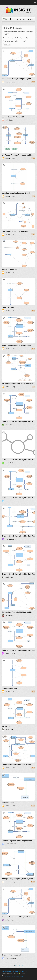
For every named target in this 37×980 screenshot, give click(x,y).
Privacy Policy (24, 971)
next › (21, 965)
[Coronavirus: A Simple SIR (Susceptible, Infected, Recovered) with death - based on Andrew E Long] (18, 600)
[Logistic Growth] (18, 295)
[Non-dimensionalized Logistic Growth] (18, 181)
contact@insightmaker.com (8, 971)
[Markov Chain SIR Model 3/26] (18, 104)
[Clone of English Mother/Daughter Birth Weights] (18, 409)
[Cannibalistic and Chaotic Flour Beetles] (18, 752)
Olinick (17, 41)
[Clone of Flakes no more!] (18, 942)
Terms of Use (17, 971)
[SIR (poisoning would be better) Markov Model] (18, 371)
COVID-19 (7, 44)
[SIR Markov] (18, 714)
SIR (26, 38)
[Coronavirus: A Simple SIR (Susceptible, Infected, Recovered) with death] (18, 66)
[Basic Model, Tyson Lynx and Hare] (18, 219)
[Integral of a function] (18, 257)
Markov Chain (8, 41)
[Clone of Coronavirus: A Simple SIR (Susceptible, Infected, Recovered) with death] (18, 904)
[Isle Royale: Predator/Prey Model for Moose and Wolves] (18, 142)
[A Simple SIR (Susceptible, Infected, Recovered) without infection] (18, 866)
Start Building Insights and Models (19, 19)
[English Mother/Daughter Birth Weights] (18, 333)
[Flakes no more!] (18, 790)
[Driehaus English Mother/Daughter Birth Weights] (18, 828)
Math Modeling (18, 38)
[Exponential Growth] (18, 676)
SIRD (23, 41)
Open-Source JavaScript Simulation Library (13, 976)
